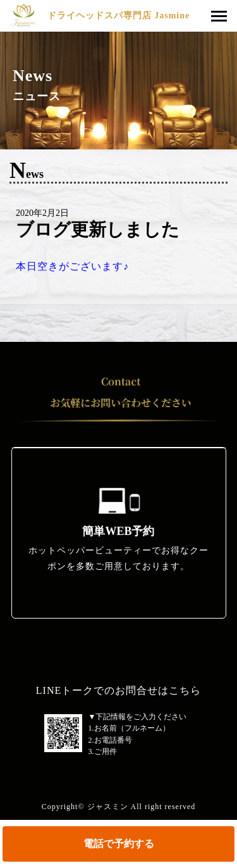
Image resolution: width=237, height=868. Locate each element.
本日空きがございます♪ (72, 266)
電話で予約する (119, 844)
